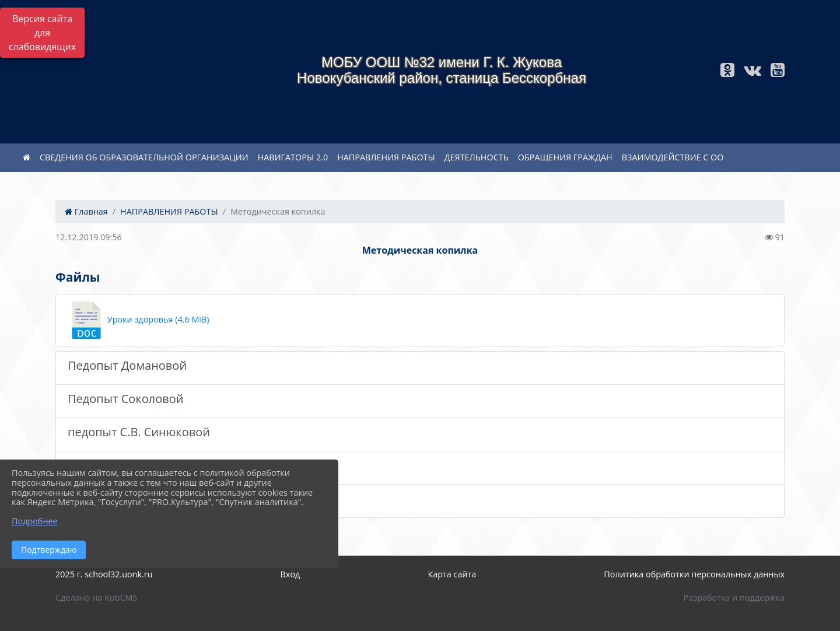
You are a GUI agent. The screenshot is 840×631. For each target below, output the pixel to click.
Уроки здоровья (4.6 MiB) (139, 320)
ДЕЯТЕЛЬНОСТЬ (477, 157)
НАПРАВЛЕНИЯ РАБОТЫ (386, 157)
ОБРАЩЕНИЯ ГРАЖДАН (565, 157)
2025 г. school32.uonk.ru (104, 574)
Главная (86, 211)
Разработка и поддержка (734, 597)
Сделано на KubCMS (96, 597)
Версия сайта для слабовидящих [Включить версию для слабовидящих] (42, 33)
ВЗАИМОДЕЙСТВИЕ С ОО (673, 157)
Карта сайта (452, 574)
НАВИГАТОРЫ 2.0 (293, 157)
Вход (290, 574)
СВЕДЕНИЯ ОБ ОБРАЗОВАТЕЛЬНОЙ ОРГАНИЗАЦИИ (144, 157)
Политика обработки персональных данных (694, 574)
